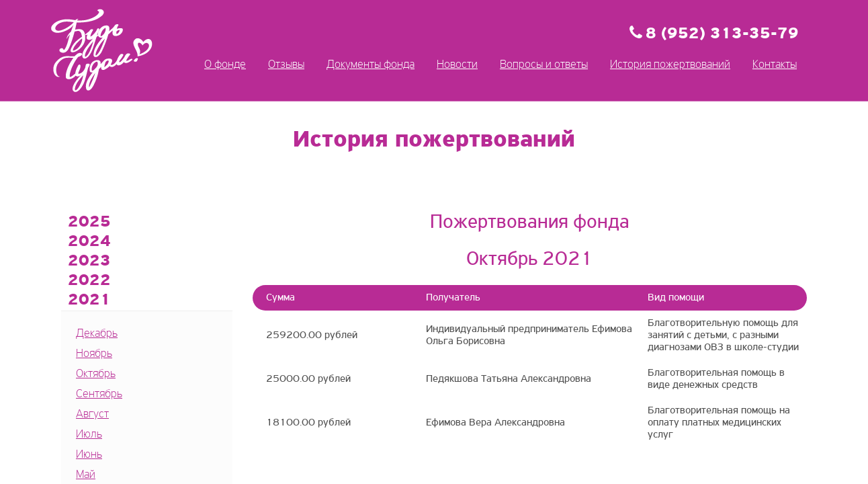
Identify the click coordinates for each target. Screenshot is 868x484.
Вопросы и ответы (544, 65)
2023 (89, 261)
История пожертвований (670, 65)
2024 (89, 242)
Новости (457, 65)
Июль (89, 435)
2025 (89, 223)
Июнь (89, 455)
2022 (89, 281)
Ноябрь (94, 354)
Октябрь (96, 374)
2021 (89, 300)
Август (92, 414)
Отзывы (286, 65)
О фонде (225, 65)
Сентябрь (99, 394)
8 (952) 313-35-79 (722, 34)
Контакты (775, 65)
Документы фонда (371, 65)
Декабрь (97, 334)
